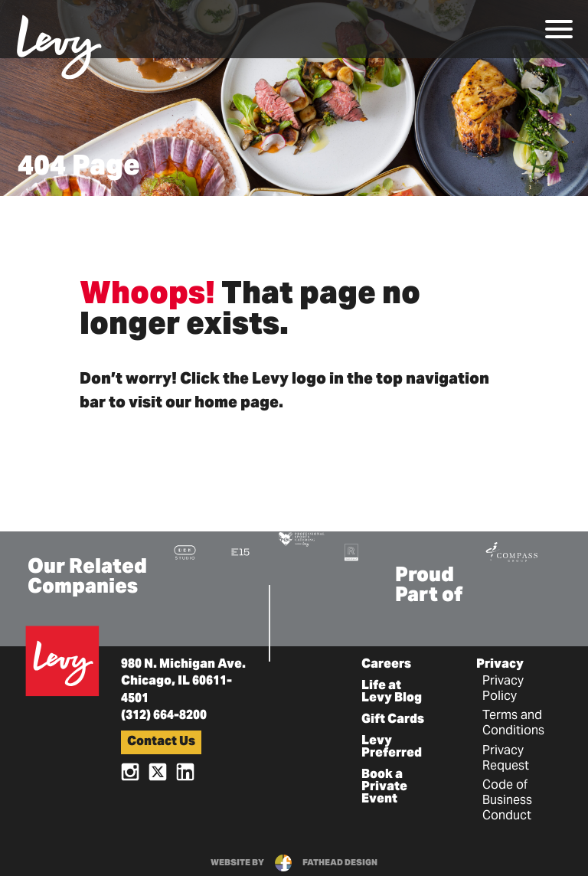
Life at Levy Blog (392, 692)
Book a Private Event (384, 787)
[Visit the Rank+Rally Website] (351, 552)
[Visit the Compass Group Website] (511, 550)
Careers (386, 665)
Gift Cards (393, 720)
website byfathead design (294, 863)
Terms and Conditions (513, 724)
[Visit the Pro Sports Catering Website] (301, 538)
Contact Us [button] (161, 742)
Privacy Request (506, 759)
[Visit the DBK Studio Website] (185, 552)
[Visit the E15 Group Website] (240, 552)
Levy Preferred (392, 747)
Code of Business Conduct (507, 801)
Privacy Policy (503, 689)
